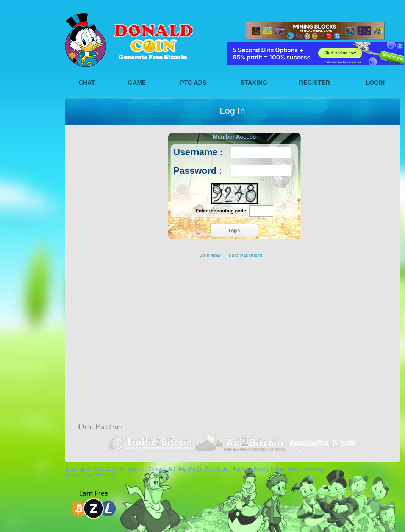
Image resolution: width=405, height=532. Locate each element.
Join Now (210, 256)
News (294, 469)
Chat (87, 83)
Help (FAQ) (189, 469)
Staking (254, 83)
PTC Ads (193, 83)
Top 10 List (217, 469)
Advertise (314, 469)
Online (277, 469)
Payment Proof (249, 469)
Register (314, 83)
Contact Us (160, 469)
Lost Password (246, 256)
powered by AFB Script (90, 475)
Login (375, 83)
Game (137, 83)
